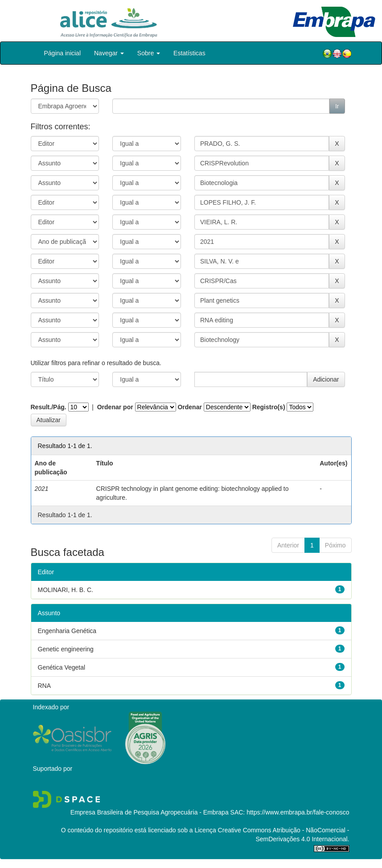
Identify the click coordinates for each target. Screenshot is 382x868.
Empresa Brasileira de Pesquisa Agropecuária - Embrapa (150, 812)
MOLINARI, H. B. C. (66, 590)
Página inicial (63, 53)
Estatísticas (189, 53)
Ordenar (189, 407)
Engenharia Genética (67, 631)
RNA (45, 686)
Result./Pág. (49, 407)
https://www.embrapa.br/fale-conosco (298, 812)
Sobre (149, 53)
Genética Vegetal (62, 667)
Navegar (109, 53)
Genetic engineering (66, 649)
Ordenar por (115, 407)
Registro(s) (269, 407)
